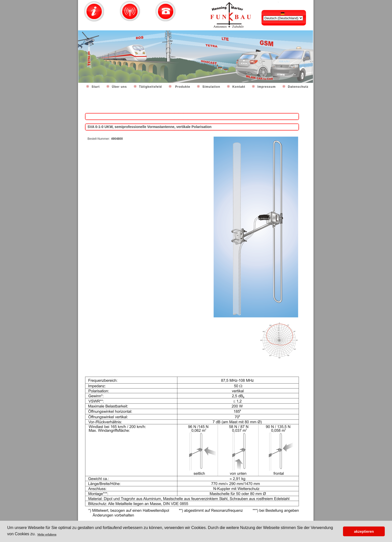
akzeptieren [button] (364, 531)
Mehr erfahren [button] (47, 534)
